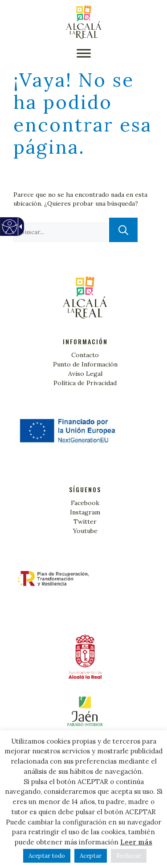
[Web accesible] (9, 231)
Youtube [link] (85, 531)
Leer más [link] (136, 842)
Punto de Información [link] (85, 364)
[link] (83, 715)
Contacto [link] (85, 355)
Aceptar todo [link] (47, 856)
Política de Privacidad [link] (85, 383)
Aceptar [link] (91, 856)
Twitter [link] (85, 522)
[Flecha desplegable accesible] (19, 227)
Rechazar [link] (129, 856)
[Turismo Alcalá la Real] (84, 22)
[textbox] (60, 232)
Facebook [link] (85, 503)
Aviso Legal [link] (85, 374)
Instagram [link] (85, 512)
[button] (84, 53)
